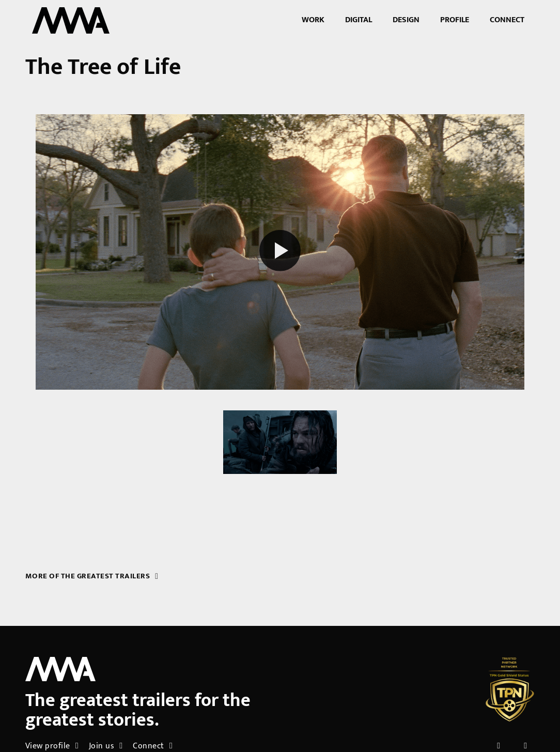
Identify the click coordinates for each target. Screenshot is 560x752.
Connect (507, 20)
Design (406, 20)
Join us (106, 746)
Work (313, 20)
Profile (455, 20)
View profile (52, 746)
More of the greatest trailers (92, 576)
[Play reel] (280, 252)
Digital (359, 20)
